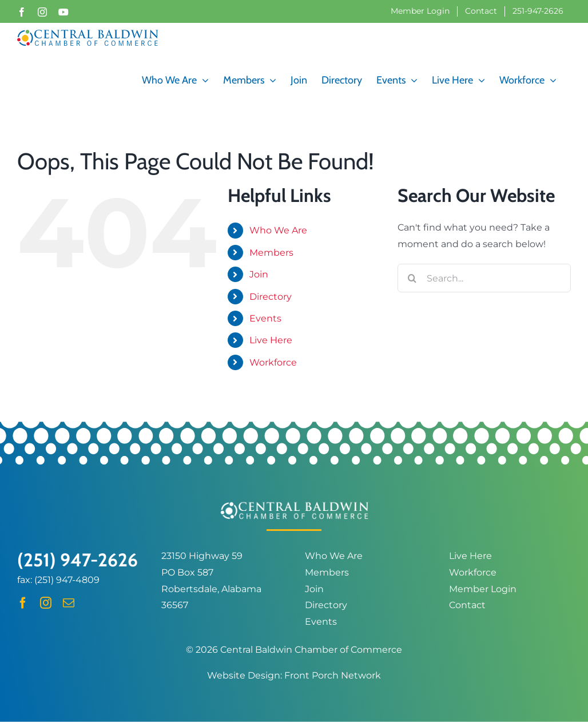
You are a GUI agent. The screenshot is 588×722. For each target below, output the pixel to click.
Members (271, 252)
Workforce (273, 362)
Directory (271, 296)
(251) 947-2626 (78, 559)
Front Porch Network (333, 675)
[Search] (412, 278)
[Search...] (484, 278)
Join (259, 274)
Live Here (271, 340)
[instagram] (46, 603)
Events (265, 318)
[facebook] (23, 603)
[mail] (69, 603)
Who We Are (278, 230)
